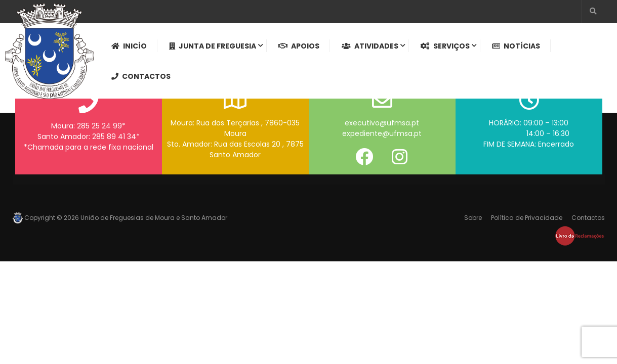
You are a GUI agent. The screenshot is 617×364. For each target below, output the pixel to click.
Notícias (516, 46)
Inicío (129, 46)
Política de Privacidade (527, 218)
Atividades (370, 46)
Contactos (141, 76)
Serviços (445, 46)
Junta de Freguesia (213, 46)
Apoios (299, 46)
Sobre (473, 218)
